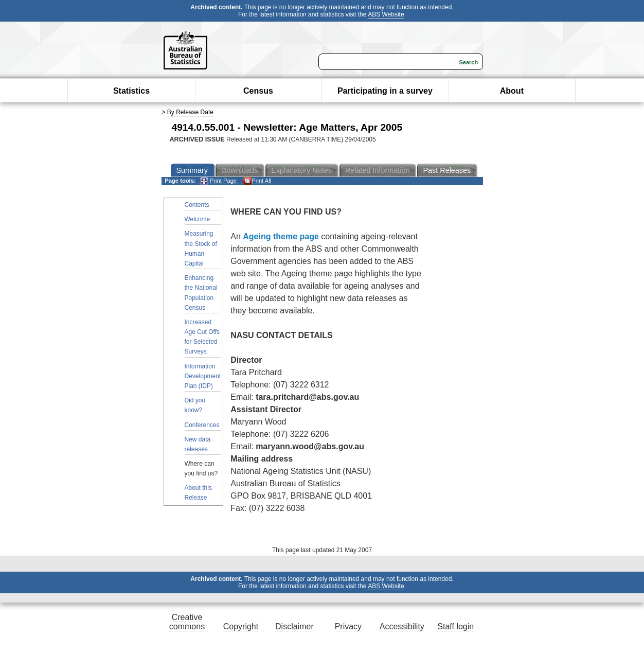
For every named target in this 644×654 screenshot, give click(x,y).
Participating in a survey (385, 91)
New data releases (198, 444)
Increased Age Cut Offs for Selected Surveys (202, 337)
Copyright (241, 626)
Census (258, 91)
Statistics (131, 91)
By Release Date (190, 112)
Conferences (202, 425)
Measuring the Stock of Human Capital (201, 249)
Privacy (348, 626)
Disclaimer (294, 626)
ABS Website (386, 14)
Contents (197, 205)
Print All (257, 181)
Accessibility (402, 626)
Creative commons (187, 622)
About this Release (198, 493)
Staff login (455, 626)
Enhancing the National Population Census (201, 293)
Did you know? (195, 405)
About (512, 91)
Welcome (198, 219)
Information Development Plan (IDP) (203, 376)
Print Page (218, 181)
